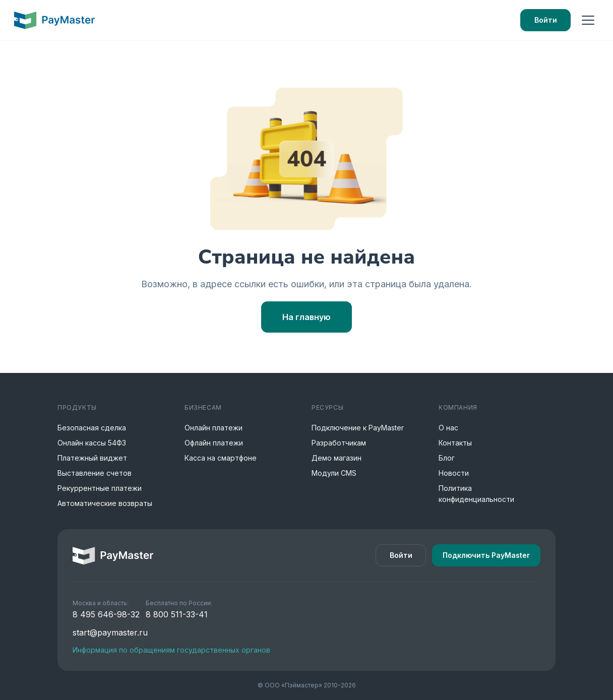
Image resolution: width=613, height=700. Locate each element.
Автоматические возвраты (105, 503)
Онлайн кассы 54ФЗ (92, 443)
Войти (546, 20)
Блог (447, 458)
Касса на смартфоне (221, 458)
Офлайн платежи (214, 443)
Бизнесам (203, 407)
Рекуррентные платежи (100, 488)
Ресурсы (327, 407)
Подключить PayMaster (486, 555)
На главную (306, 317)
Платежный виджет (92, 458)
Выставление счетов (95, 473)
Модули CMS (334, 473)
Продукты (77, 407)
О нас (448, 428)
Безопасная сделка (92, 428)
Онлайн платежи (213, 428)
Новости (454, 473)
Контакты (455, 443)
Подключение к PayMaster (358, 428)
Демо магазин (336, 458)
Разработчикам (339, 443)
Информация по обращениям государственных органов (171, 650)
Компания (458, 407)
